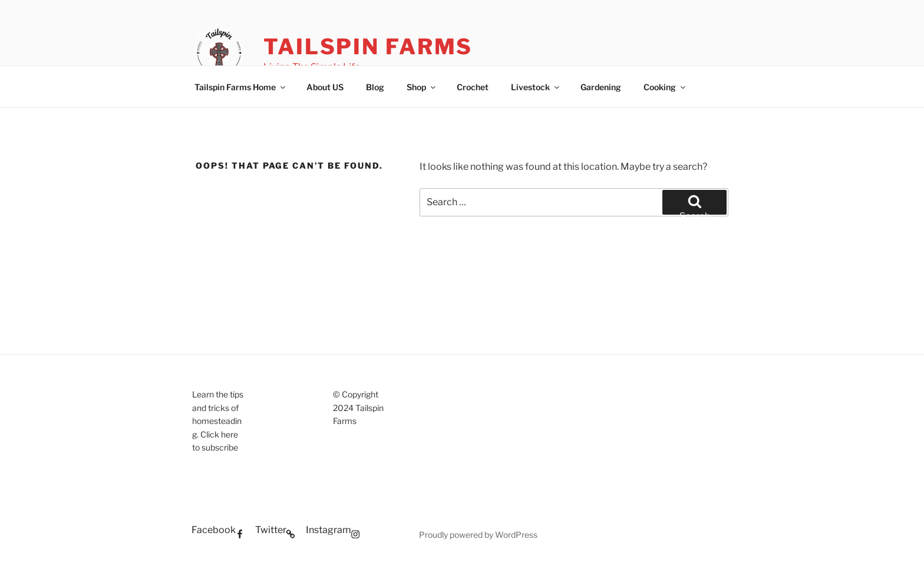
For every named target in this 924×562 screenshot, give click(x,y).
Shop (422, 87)
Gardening (601, 87)
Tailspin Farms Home (241, 87)
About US (325, 87)
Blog (375, 87)
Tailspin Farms (368, 47)
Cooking (665, 87)
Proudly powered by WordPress (478, 535)
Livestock (536, 87)
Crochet (473, 87)
